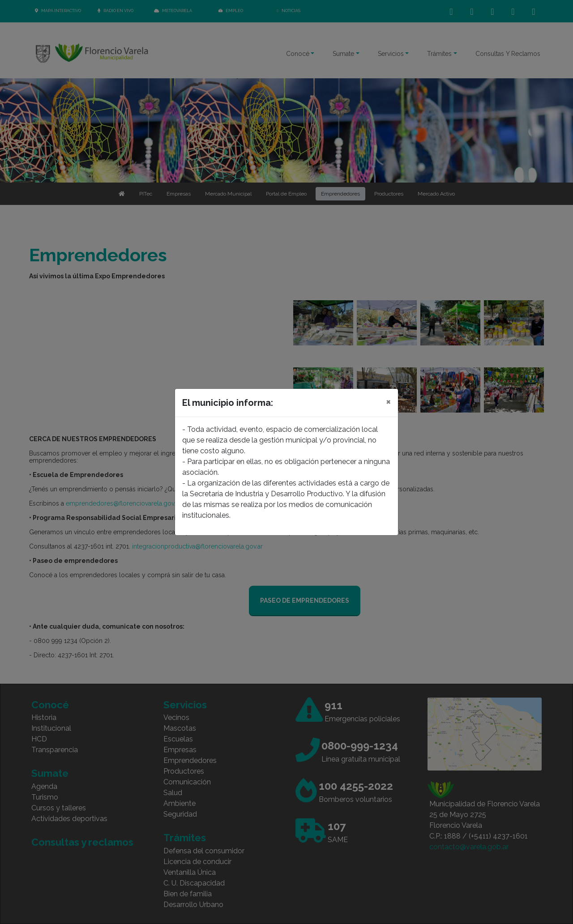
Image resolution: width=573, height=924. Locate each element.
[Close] (388, 401)
